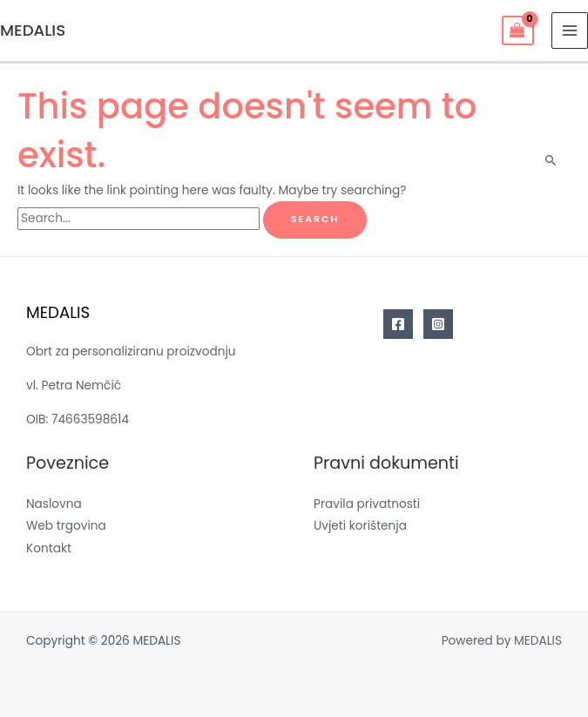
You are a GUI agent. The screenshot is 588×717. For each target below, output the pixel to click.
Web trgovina (66, 526)
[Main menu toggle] (570, 31)
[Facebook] (398, 324)
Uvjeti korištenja (360, 526)
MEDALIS (33, 30)
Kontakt (49, 548)
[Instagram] (438, 324)
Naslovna (54, 504)
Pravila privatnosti (367, 504)
